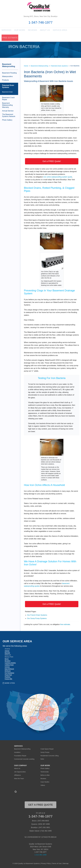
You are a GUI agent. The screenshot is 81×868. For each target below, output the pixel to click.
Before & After (45, 775)
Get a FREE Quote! (52, 161)
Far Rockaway (9, 673)
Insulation (17, 753)
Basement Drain (7, 92)
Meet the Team (19, 779)
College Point (9, 665)
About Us (45, 31)
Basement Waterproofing (9, 66)
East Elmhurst (9, 669)
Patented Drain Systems (8, 87)
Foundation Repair (20, 756)
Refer (42, 759)
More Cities (10, 683)
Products (5, 80)
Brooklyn (8, 661)
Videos (43, 786)
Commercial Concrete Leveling (24, 759)
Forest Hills (8, 679)
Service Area (59, 31)
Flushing (8, 677)
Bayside (7, 653)
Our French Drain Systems (37, 615)
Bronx (7, 659)
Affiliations (18, 775)
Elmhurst (8, 671)
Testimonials (45, 772)
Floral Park (8, 675)
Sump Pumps (45, 753)
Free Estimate (8, 38)
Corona (7, 667)
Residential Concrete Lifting (50, 756)
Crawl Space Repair (47, 749)
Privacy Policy (46, 864)
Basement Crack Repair (8, 99)
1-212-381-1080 (40, 855)
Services (6, 31)
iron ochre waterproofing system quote (58, 177)
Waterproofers (7, 77)
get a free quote (40, 805)
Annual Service (8, 111)
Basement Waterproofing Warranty (7, 105)
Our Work (20, 31)
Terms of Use (57, 864)
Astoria (7, 651)
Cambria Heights (10, 663)
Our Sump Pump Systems (37, 619)
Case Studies (45, 782)
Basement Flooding (9, 73)
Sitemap (66, 864)
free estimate (65, 625)
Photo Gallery (7, 120)
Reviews (32, 31)
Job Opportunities (20, 772)
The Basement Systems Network (9, 116)
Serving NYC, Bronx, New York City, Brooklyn (40, 16)
